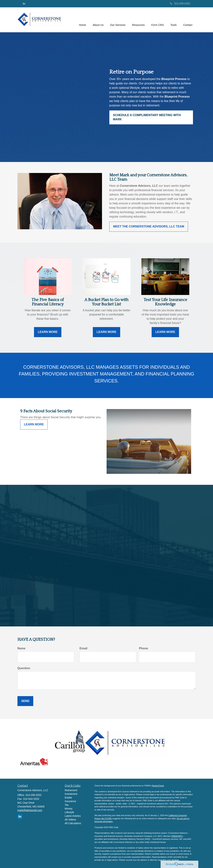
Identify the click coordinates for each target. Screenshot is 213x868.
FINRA (174, 836)
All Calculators (73, 823)
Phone (143, 648)
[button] (98, 20)
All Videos (70, 820)
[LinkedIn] (24, 3)
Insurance (70, 801)
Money (69, 809)
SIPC (180, 836)
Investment (71, 794)
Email (84, 648)
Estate (68, 798)
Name (22, 648)
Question (24, 668)
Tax (67, 805)
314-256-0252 (180, 3)
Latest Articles (73, 816)
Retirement (71, 790)
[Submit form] (25, 701)
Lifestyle (69, 812)
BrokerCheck (158, 786)
